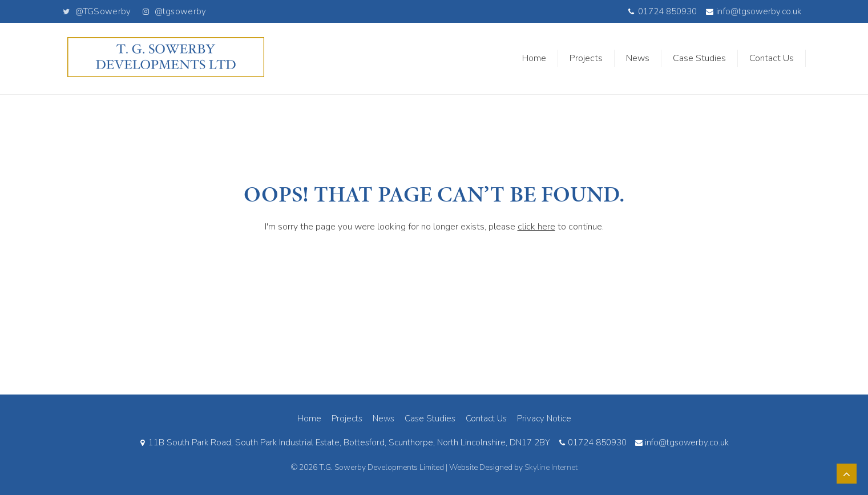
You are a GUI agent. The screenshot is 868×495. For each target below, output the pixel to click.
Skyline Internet (551, 467)
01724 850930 (662, 12)
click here (536, 227)
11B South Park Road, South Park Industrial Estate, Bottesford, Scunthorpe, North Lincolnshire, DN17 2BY (344, 442)
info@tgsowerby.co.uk (754, 12)
